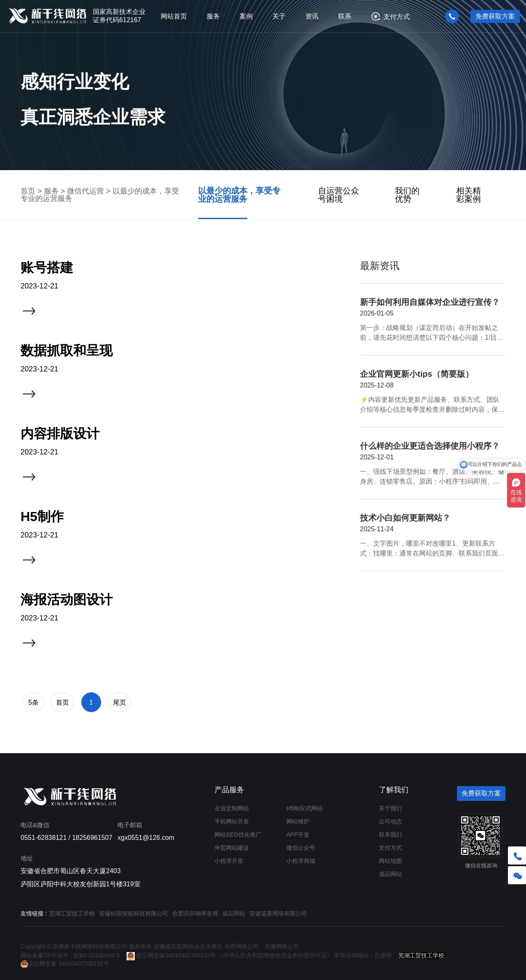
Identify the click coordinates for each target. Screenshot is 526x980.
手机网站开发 (232, 821)
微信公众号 (301, 848)
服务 (51, 191)
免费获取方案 (495, 16)
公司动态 (390, 821)
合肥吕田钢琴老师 (195, 913)
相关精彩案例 (468, 195)
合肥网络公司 (242, 946)
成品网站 (390, 874)
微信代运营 (85, 191)
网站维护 (298, 821)
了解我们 (394, 790)
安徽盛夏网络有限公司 (278, 913)
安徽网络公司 (282, 946)
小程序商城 (301, 861)
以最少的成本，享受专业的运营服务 (239, 195)
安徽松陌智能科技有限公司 (134, 913)
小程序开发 (229, 861)
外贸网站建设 (232, 848)
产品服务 (229, 790)
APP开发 (298, 835)
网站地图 (390, 861)
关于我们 (390, 808)
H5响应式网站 (305, 808)
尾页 (120, 702)
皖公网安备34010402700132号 (171, 955)
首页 (28, 191)
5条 (33, 702)
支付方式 (397, 16)
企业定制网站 (232, 808)
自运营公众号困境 (339, 195)
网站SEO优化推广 (238, 835)
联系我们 (390, 835)
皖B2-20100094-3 (97, 955)
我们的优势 (407, 195)
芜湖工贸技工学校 (72, 913)
